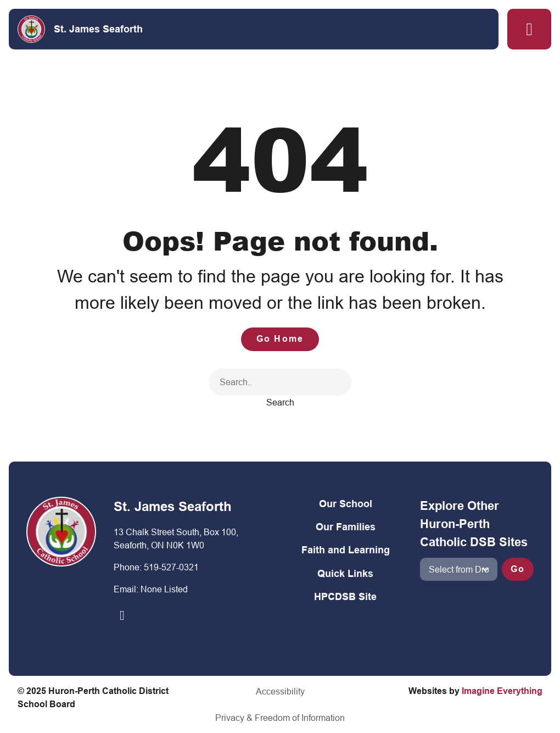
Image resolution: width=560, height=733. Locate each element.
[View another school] (459, 569)
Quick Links (345, 573)
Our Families (346, 527)
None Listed (164, 589)
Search (280, 402)
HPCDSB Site (345, 596)
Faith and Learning (346, 550)
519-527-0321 (171, 567)
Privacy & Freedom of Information (280, 718)
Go (518, 569)
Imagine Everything (502, 691)
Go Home (280, 339)
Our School (346, 504)
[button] (529, 29)
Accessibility (280, 691)
